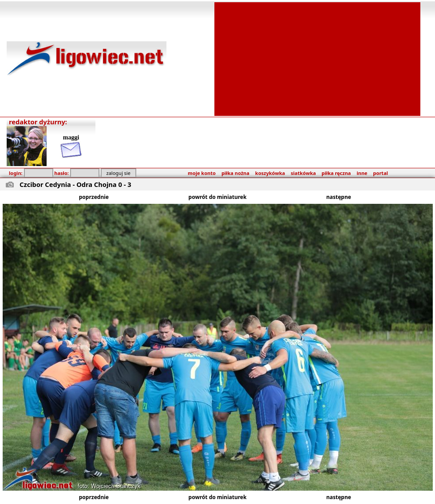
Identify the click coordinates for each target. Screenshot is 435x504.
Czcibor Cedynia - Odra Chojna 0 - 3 (75, 184)
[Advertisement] (317, 58)
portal (381, 173)
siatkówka (303, 173)
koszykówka (270, 173)
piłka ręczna (336, 173)
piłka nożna (235, 173)
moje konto (202, 173)
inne (362, 173)
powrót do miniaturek (218, 197)
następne (339, 197)
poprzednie (94, 197)
